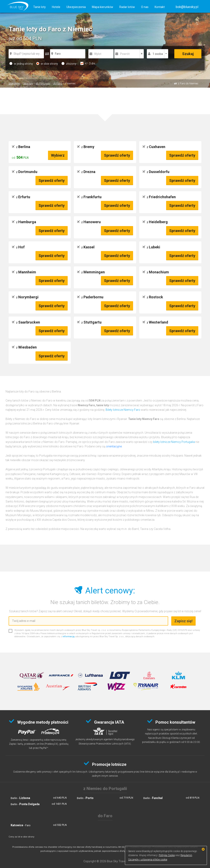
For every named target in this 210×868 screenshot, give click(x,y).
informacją (68, 637)
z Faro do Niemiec (188, 83)
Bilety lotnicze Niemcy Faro (123, 410)
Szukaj (188, 54)
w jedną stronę (21, 64)
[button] (187, 7)
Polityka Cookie (167, 855)
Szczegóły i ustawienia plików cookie (148, 860)
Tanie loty (39, 7)
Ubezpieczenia (76, 7)
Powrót (125, 54)
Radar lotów (127, 7)
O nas (145, 7)
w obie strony (47, 64)
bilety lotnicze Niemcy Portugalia (174, 442)
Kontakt (160, 7)
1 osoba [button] (158, 54)
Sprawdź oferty (117, 155)
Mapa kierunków (103, 7)
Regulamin (186, 855)
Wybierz (58, 155)
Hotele (56, 7)
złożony (69, 64)
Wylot (98, 54)
